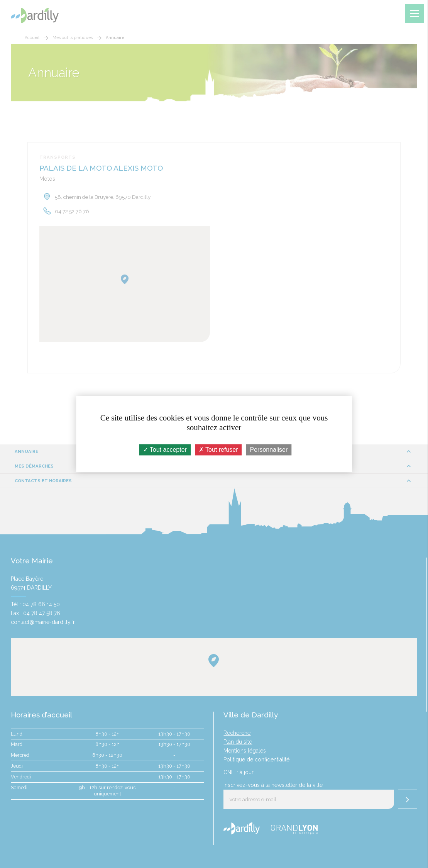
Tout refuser (218, 450)
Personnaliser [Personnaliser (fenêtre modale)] (269, 450)
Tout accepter (165, 450)
